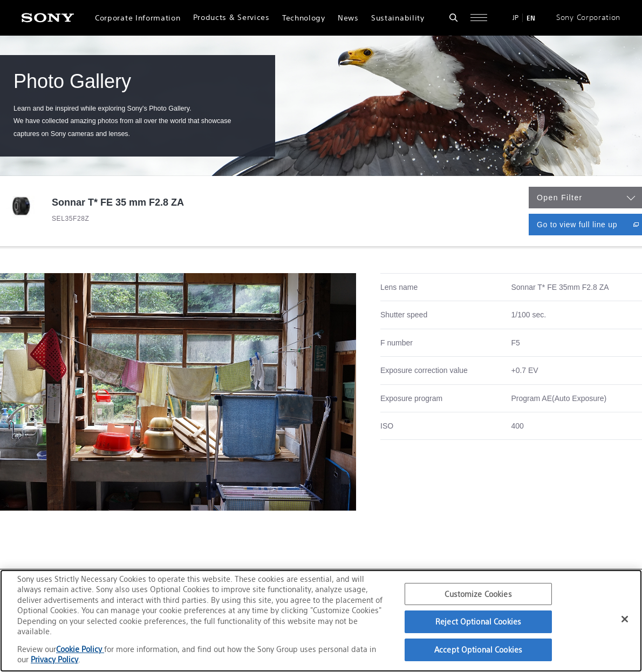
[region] (321, 621)
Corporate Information (138, 18)
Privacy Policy (54, 659)
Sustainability (398, 18)
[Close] (625, 619)
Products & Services (231, 17)
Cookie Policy (80, 649)
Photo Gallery (72, 81)
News (348, 18)
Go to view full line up (589, 224)
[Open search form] (453, 18)
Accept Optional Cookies (478, 650)
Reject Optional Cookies (478, 622)
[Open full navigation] (479, 18)
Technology (304, 18)
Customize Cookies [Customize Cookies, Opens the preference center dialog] (478, 594)
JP (515, 18)
